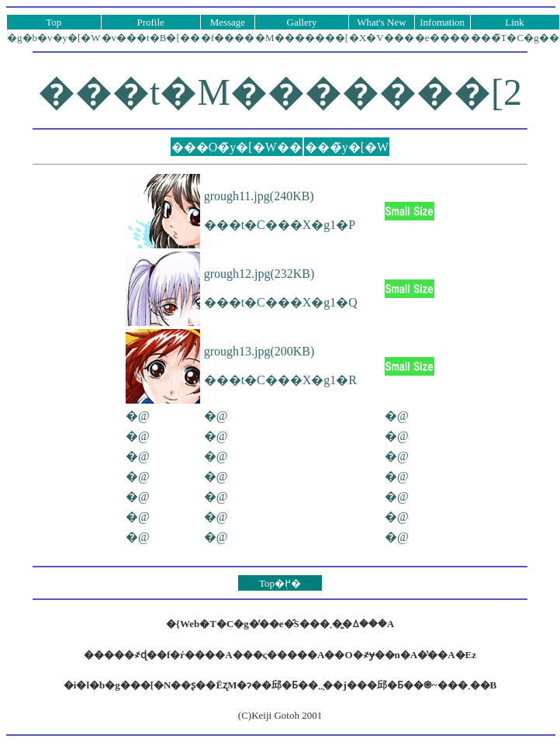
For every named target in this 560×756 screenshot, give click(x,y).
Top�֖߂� (280, 583)
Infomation (442, 22)
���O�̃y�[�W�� (237, 147)
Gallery (302, 22)
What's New (381, 22)
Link (515, 22)
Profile (150, 22)
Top (54, 22)
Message (228, 22)
